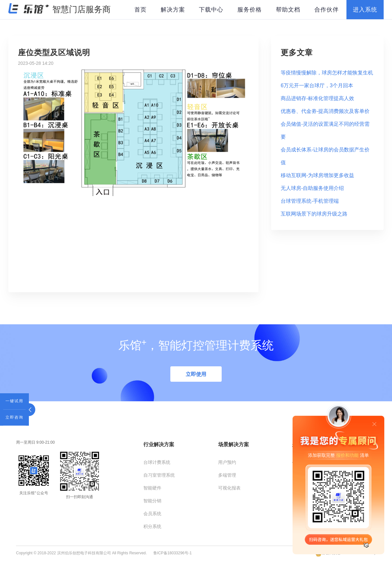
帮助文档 (288, 10)
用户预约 (227, 462)
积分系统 (152, 526)
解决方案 (173, 10)
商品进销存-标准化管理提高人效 (317, 98)
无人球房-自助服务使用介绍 (312, 188)
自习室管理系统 (159, 475)
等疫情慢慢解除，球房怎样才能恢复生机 (327, 73)
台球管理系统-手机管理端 (310, 201)
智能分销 (152, 501)
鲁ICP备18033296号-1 (173, 553)
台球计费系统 (157, 462)
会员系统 (152, 514)
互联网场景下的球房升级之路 (314, 214)
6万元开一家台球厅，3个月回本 (317, 85)
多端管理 (227, 475)
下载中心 (211, 10)
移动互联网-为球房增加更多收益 (317, 175)
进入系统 (365, 10)
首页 (141, 10)
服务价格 (250, 10)
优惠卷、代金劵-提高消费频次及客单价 (325, 111)
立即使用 (196, 374)
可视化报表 (229, 488)
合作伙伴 (327, 10)
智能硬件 (152, 488)
